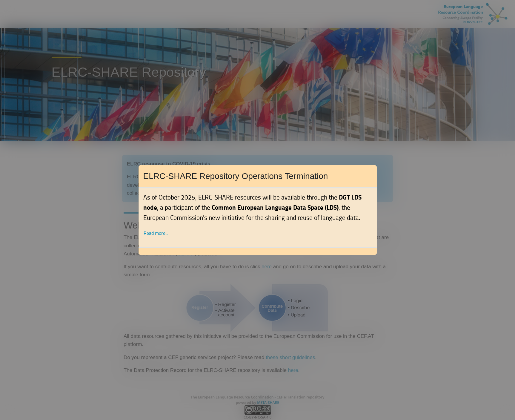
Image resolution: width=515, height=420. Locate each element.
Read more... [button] (156, 233)
